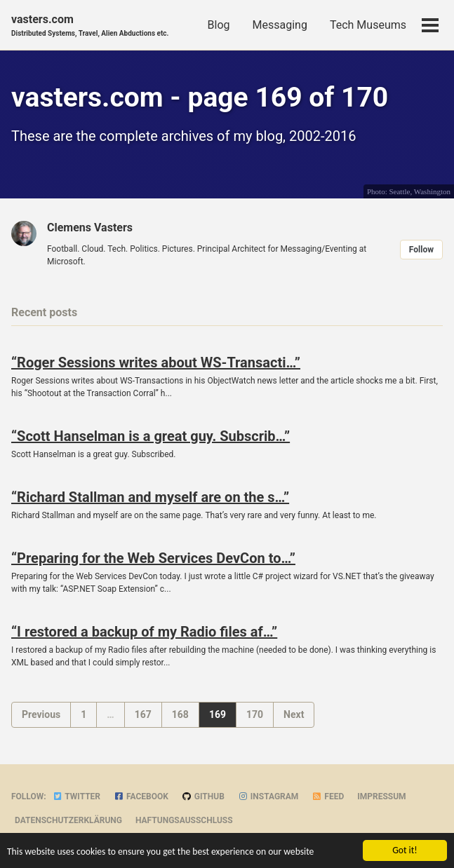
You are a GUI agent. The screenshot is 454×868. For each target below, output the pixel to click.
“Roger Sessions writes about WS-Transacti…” (156, 362)
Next (294, 714)
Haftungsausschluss (184, 820)
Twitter (76, 796)
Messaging (280, 25)
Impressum (381, 796)
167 (143, 714)
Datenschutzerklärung (68, 820)
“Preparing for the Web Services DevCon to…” (153, 558)
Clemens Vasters (90, 228)
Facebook (141, 796)
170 (255, 714)
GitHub (203, 796)
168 (180, 714)
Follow (421, 250)
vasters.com (90, 26)
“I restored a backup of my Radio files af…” (144, 632)
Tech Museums (368, 25)
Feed (328, 796)
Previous (41, 714)
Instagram (268, 796)
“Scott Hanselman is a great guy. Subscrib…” (151, 436)
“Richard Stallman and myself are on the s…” (150, 497)
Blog (219, 25)
